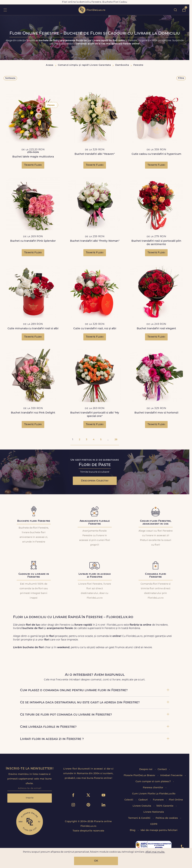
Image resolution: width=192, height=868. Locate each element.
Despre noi (146, 769)
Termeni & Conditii (140, 818)
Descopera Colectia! (95, 481)
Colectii (129, 800)
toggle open (5, 10)
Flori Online (176, 800)
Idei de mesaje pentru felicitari (159, 830)
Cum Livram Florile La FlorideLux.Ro (154, 794)
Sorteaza (10, 78)
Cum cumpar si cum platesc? (153, 782)
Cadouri (143, 800)
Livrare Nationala (154, 812)
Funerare (159, 800)
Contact (163, 769)
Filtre (181, 78)
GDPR (154, 824)
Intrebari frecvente (172, 775)
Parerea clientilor (153, 788)
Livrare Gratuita (142, 806)
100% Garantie (165, 806)
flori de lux (92, 10)
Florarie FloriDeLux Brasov (140, 775)
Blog (133, 830)
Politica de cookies (167, 818)
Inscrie (30, 798)
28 (116, 440)
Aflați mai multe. (155, 852)
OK (96, 861)
